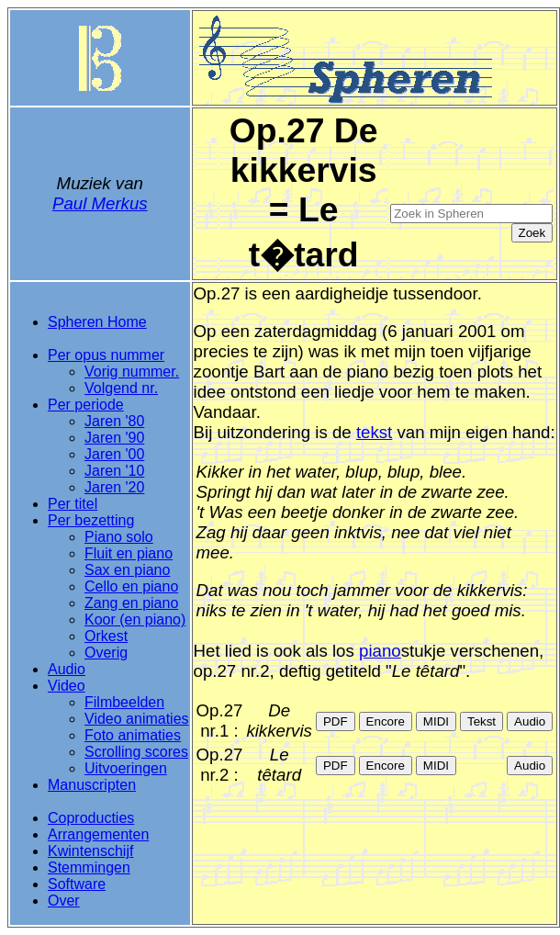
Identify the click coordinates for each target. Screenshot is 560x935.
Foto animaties (133, 735)
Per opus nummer (106, 355)
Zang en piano (131, 603)
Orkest (106, 636)
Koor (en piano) (135, 620)
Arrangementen (98, 834)
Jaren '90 (114, 438)
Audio (67, 669)
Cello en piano (131, 586)
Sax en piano (127, 570)
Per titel (73, 504)
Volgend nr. (121, 388)
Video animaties (137, 719)
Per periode (86, 405)
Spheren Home (97, 322)
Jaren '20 (114, 487)
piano (380, 651)
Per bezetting (91, 520)
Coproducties (91, 818)
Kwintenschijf (90, 851)
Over (64, 901)
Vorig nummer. (132, 372)
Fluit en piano (129, 553)
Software (77, 884)
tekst (374, 432)
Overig (106, 653)
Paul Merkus (100, 203)
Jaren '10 (114, 471)
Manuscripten (92, 785)
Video (67, 686)
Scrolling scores (136, 752)
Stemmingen (89, 867)
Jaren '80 (114, 421)
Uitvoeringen (126, 768)
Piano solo (119, 537)
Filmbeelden (124, 702)
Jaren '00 (114, 454)
